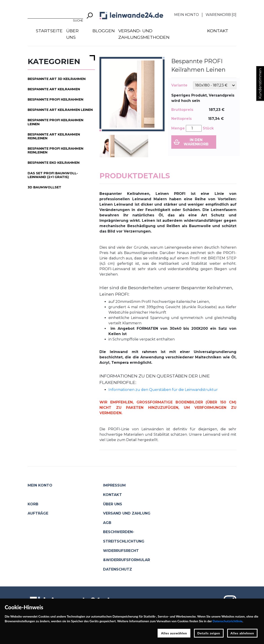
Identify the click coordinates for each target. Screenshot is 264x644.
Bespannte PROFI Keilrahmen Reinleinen (55, 150)
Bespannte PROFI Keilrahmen (55, 99)
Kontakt (218, 31)
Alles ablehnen (242, 633)
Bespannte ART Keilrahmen (54, 89)
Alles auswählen (174, 633)
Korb (33, 504)
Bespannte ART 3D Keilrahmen (57, 79)
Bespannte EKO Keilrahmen (54, 163)
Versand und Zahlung (127, 513)
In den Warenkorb (196, 142)
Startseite (49, 31)
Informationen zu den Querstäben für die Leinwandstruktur (163, 390)
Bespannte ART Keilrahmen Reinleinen (54, 136)
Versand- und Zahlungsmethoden (144, 34)
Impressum (114, 485)
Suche (78, 20)
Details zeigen (209, 633)
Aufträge (38, 513)
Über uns (72, 34)
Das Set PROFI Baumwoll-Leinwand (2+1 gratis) (53, 175)
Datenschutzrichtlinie (228, 621)
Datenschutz (118, 569)
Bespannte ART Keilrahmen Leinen (60, 110)
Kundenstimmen (260, 84)
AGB (107, 523)
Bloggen (104, 31)
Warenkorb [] (221, 15)
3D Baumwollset (44, 187)
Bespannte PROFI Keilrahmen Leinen (55, 122)
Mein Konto (187, 15)
